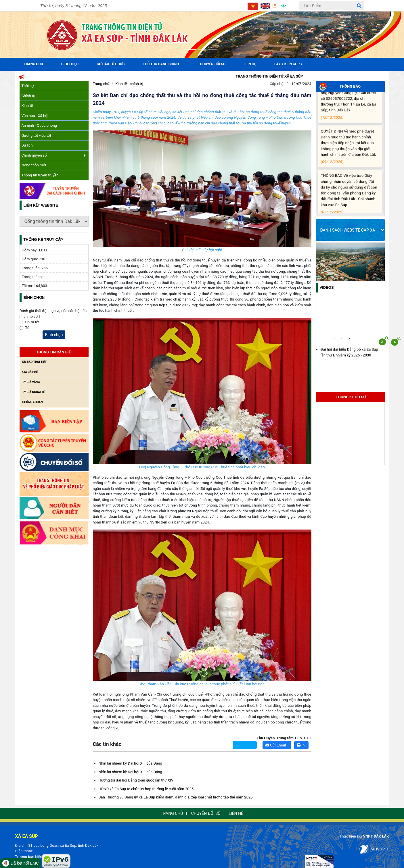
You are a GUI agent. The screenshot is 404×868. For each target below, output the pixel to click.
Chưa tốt (32, 322)
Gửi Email (276, 745)
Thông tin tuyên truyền (40, 175)
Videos (327, 287)
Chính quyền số (54, 155)
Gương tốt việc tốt (36, 135)
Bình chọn (54, 335)
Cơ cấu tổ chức (111, 64)
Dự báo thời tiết (35, 362)
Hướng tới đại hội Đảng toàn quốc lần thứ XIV (136, 780)
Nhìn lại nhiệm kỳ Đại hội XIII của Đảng (130, 763)
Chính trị (28, 96)
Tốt (28, 328)
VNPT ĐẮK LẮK (376, 836)
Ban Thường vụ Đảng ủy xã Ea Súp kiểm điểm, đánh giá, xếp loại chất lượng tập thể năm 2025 (176, 797)
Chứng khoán (33, 402)
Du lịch (27, 145)
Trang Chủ (33, 64)
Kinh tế (27, 106)
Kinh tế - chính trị (129, 84)
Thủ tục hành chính (161, 64)
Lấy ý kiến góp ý (289, 64)
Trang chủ (101, 84)
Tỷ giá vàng (31, 382)
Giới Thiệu (70, 64)
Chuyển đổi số (213, 64)
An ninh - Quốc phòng (39, 125)
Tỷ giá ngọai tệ (34, 392)
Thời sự (28, 86)
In (301, 745)
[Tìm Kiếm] (332, 5)
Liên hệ (250, 64)
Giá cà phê (30, 372)
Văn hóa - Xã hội (35, 116)
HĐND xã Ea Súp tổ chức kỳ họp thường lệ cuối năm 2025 (146, 789)
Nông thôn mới (34, 165)
